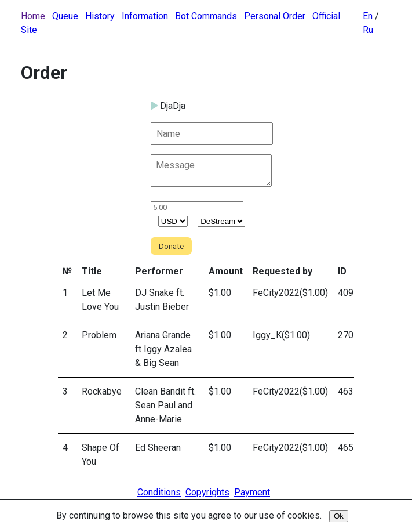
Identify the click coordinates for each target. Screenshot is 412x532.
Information (145, 16)
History (100, 16)
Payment (252, 492)
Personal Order (275, 16)
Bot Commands (206, 16)
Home (33, 16)
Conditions (159, 492)
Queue (65, 16)
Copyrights (207, 492)
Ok (339, 516)
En (368, 16)
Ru (368, 30)
